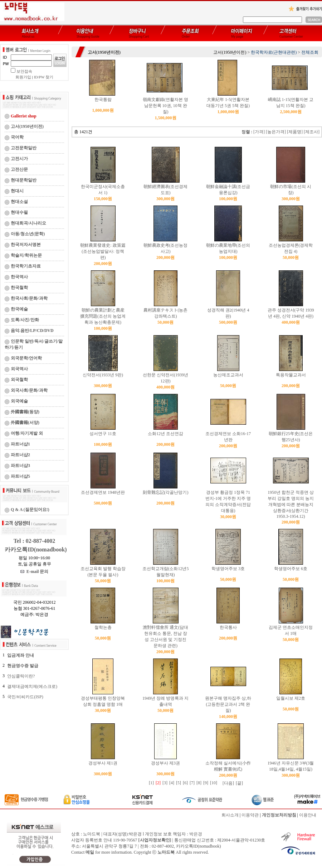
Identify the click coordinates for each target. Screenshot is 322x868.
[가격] (259, 132)
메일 (90, 852)
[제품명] (295, 132)
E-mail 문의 (35, 572)
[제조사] (312, 132)
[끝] (239, 783)
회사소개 (230, 815)
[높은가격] (276, 132)
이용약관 (250, 815)
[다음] (228, 783)
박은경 (196, 834)
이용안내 (308, 815)
